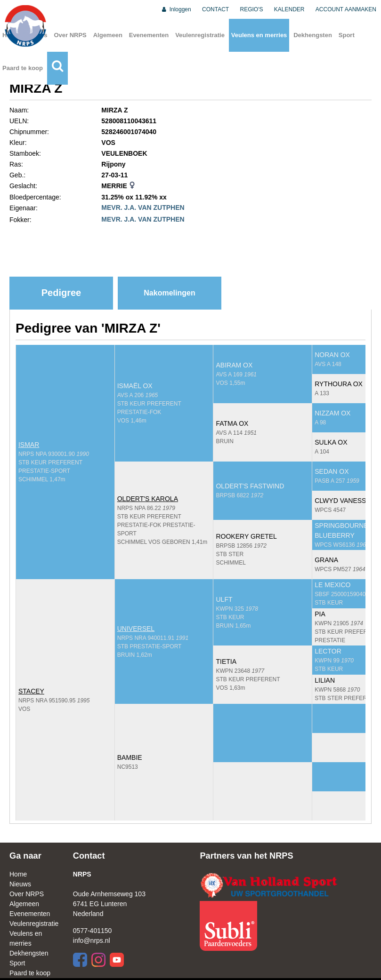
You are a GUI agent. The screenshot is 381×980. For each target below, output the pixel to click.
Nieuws (20, 884)
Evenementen (149, 35)
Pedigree (61, 293)
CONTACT (215, 9)
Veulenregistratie (200, 35)
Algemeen (108, 35)
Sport (347, 35)
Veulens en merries (259, 35)
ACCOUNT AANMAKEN (346, 9)
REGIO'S (252, 9)
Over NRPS (70, 35)
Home (18, 874)
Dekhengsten (313, 35)
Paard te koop (23, 68)
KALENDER (289, 9)
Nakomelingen (169, 293)
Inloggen (176, 9)
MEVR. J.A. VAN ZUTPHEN (143, 207)
